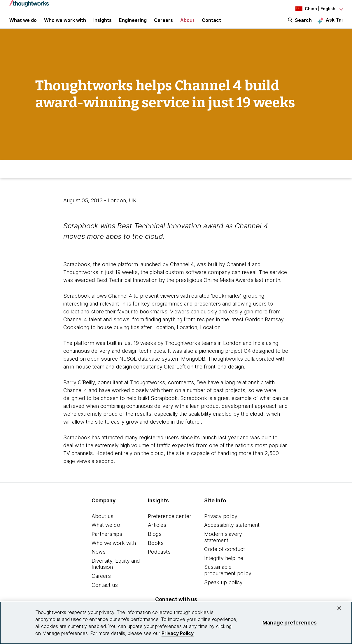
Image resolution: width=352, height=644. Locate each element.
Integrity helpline (224, 565)
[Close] (339, 608)
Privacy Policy (178, 633)
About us (103, 523)
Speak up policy (223, 589)
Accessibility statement (232, 532)
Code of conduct (225, 556)
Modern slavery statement (223, 544)
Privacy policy (221, 523)
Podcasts (159, 559)
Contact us (105, 592)
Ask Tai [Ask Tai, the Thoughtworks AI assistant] (334, 24)
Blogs (155, 541)
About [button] (187, 24)
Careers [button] (163, 24)
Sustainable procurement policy (228, 577)
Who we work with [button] (65, 24)
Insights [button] (103, 24)
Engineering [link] (133, 24)
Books (156, 550)
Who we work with (114, 550)
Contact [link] (211, 24)
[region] (176, 623)
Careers (101, 583)
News (99, 559)
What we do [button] (23, 24)
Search (303, 24)
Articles (157, 532)
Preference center (170, 523)
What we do (106, 532)
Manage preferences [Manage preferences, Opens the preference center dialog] (290, 623)
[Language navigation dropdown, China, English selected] (311, 9)
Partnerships (107, 541)
